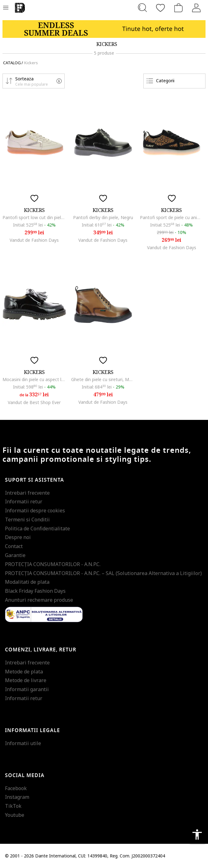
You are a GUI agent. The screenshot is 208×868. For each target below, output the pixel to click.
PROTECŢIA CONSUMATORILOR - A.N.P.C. (53, 564)
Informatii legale (32, 731)
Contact (14, 546)
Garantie (15, 555)
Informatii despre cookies (35, 510)
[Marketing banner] (104, 29)
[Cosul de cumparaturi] (178, 8)
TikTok (13, 806)
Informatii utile (23, 743)
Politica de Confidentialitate (37, 528)
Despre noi (18, 537)
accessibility (197, 834)
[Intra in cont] (196, 8)
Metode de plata (24, 672)
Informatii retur (24, 501)
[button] (34, 81)
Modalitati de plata (27, 582)
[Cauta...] (142, 8)
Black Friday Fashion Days (35, 591)
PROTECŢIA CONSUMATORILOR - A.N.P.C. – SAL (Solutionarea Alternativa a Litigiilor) (103, 573)
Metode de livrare (26, 680)
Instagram (17, 797)
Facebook (16, 788)
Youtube (15, 815)
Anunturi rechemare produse (39, 600)
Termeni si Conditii (27, 519)
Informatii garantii (27, 689)
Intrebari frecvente (27, 493)
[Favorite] (160, 8)
